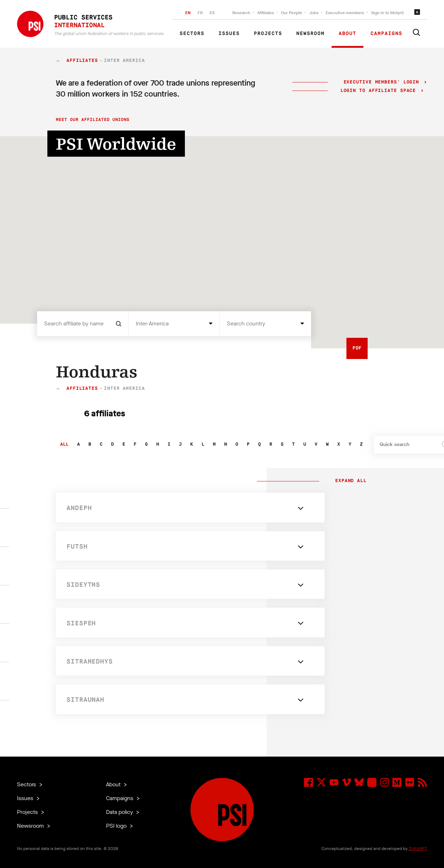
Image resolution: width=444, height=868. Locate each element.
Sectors (192, 34)
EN (188, 13)
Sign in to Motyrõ (387, 13)
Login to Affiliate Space (380, 91)
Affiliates (266, 13)
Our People (292, 13)
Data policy (120, 812)
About (347, 34)
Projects (268, 34)
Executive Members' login (381, 82)
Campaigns (386, 34)
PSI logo (117, 826)
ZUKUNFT (418, 849)
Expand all (349, 481)
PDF (357, 348)
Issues (229, 34)
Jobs (314, 13)
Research (241, 13)
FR (200, 13)
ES (212, 13)
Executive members (345, 13)
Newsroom (310, 34)
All (64, 444)
